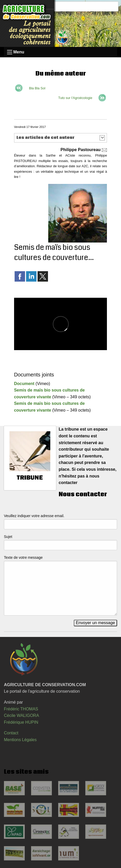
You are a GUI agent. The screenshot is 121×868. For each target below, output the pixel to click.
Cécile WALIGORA (22, 715)
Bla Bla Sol (37, 88)
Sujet (8, 537)
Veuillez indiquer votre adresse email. (34, 516)
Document (24, 384)
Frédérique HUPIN (21, 722)
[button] (61, 138)
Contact (11, 733)
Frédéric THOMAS (21, 709)
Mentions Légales (20, 740)
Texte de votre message (23, 557)
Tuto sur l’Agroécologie (75, 98)
